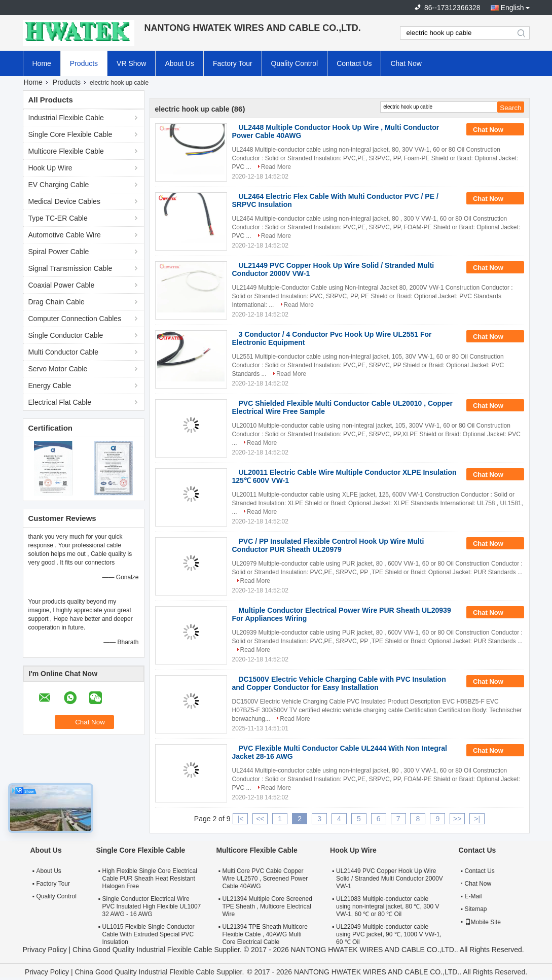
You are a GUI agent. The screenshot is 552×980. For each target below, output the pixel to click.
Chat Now (406, 63)
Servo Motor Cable (58, 369)
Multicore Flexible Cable (66, 151)
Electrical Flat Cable (60, 402)
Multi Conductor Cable (64, 352)
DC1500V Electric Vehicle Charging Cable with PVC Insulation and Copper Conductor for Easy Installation (339, 683)
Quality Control (295, 63)
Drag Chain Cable (57, 302)
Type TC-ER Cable (58, 218)
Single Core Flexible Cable (70, 134)
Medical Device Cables (64, 201)
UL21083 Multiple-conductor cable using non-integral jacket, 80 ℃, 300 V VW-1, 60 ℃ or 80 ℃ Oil (388, 906)
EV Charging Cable (59, 185)
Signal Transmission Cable (70, 268)
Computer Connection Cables (75, 319)
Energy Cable (50, 386)
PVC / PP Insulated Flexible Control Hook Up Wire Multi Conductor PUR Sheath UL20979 (328, 545)
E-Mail (473, 896)
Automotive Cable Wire (65, 235)
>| (477, 819)
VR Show (131, 63)
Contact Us (354, 63)
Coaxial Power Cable (62, 285)
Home (42, 63)
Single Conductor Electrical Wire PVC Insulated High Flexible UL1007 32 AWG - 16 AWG (152, 906)
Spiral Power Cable (59, 252)
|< (241, 819)
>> (457, 819)
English (512, 8)
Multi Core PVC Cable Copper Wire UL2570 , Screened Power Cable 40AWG (265, 879)
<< (260, 819)
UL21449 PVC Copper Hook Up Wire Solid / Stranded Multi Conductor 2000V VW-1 (390, 879)
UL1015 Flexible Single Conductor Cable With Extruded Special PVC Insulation (149, 934)
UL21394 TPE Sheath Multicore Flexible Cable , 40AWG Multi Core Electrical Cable (265, 934)
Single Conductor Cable (66, 335)
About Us (179, 63)
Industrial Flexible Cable (66, 118)
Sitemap (476, 909)
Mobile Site (483, 922)
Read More (276, 167)
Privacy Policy (45, 950)
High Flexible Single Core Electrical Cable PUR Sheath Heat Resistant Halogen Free (150, 879)
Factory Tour (233, 63)
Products (84, 63)
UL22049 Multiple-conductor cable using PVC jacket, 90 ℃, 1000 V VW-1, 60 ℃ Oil (389, 934)
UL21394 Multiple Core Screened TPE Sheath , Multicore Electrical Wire (267, 906)
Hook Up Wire (50, 168)
